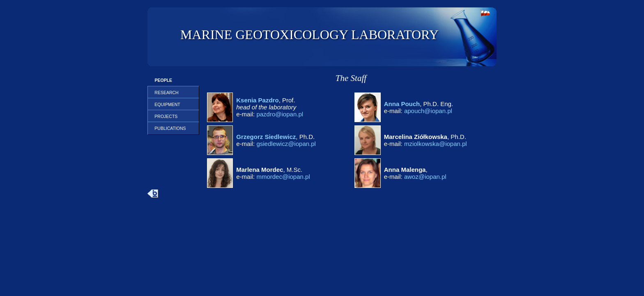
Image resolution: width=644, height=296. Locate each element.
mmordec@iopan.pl (283, 177)
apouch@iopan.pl (428, 111)
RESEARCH (166, 92)
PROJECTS (165, 116)
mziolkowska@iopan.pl (436, 144)
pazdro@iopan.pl (280, 114)
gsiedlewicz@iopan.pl (286, 144)
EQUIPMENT (166, 104)
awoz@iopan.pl (425, 177)
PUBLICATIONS (169, 128)
